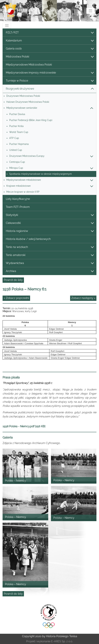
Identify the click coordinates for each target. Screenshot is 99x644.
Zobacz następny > (83, 298)
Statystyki (50, 215)
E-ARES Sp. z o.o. (62, 641)
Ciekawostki (50, 223)
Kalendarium (50, 41)
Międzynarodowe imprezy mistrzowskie (50, 73)
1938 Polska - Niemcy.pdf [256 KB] (24, 426)
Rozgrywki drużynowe (50, 89)
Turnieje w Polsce (50, 81)
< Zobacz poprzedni (16, 298)
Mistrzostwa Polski (50, 57)
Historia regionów (50, 231)
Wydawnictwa (50, 263)
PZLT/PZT (50, 33)
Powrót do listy (13, 280)
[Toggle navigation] (91, 11)
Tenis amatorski (50, 255)
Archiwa (50, 271)
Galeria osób (50, 49)
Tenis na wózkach (50, 247)
